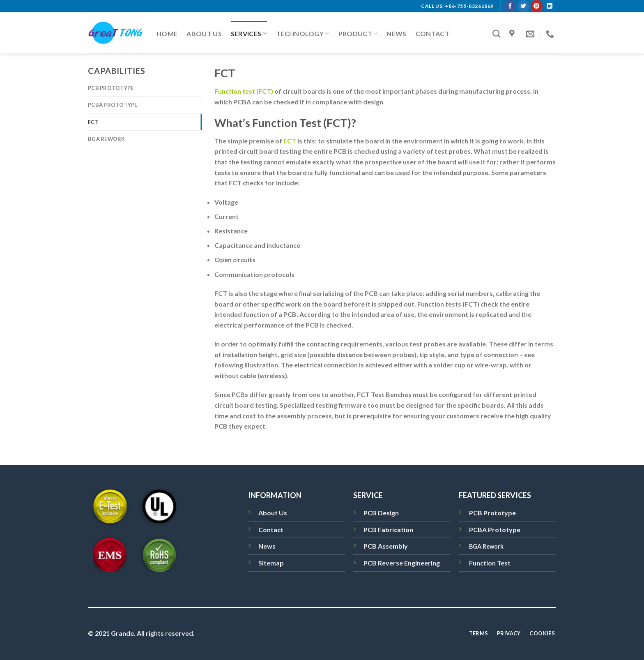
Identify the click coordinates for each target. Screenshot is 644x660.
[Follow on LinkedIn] (549, 6)
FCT (93, 122)
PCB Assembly (386, 546)
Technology (303, 34)
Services (249, 34)
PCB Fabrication (388, 530)
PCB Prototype (111, 88)
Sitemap (271, 563)
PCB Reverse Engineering (402, 563)
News (396, 33)
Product (358, 34)
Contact (432, 33)
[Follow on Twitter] (523, 6)
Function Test (490, 563)
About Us (204, 33)
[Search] (496, 33)
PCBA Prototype (113, 105)
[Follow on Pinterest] (537, 6)
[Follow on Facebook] (510, 6)
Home (167, 33)
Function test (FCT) (244, 91)
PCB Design (381, 513)
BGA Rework (107, 139)
